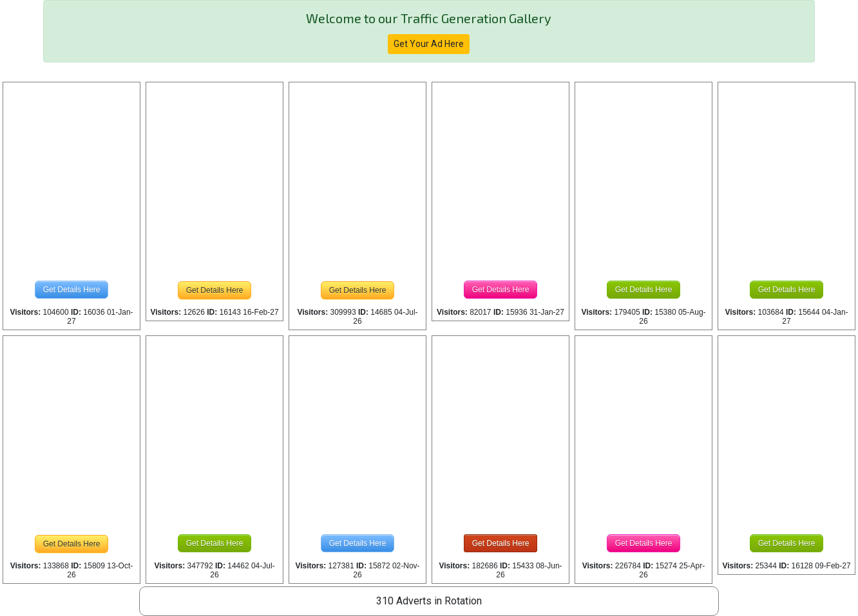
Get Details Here (72, 290)
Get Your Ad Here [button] (429, 44)
